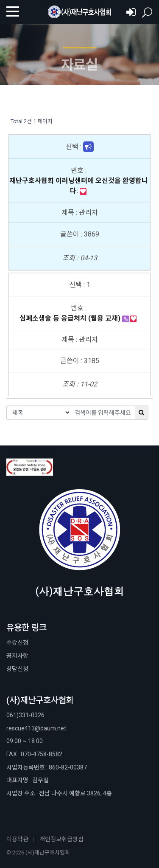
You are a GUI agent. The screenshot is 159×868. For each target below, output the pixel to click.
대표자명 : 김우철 (28, 780)
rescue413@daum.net (36, 728)
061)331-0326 (25, 715)
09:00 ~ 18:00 (25, 741)
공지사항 (17, 656)
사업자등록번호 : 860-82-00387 (47, 767)
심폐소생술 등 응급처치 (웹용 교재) (71, 318)
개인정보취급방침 (61, 839)
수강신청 (17, 643)
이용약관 (17, 839)
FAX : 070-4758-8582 (34, 754)
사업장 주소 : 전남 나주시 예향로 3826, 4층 (59, 793)
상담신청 (17, 669)
